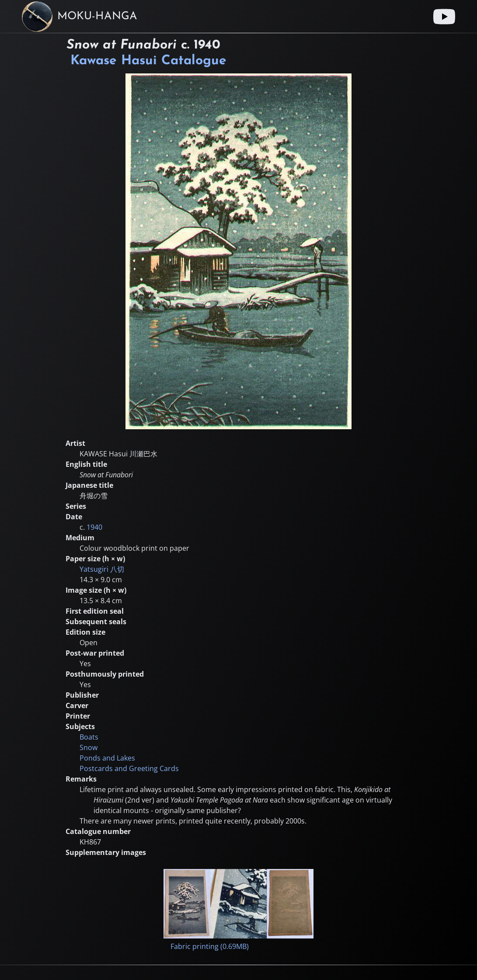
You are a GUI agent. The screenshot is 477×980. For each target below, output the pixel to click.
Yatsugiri (102, 569)
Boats (89, 737)
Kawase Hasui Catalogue (148, 61)
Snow (89, 747)
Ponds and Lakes (107, 758)
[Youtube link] (444, 17)
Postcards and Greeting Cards (129, 768)
